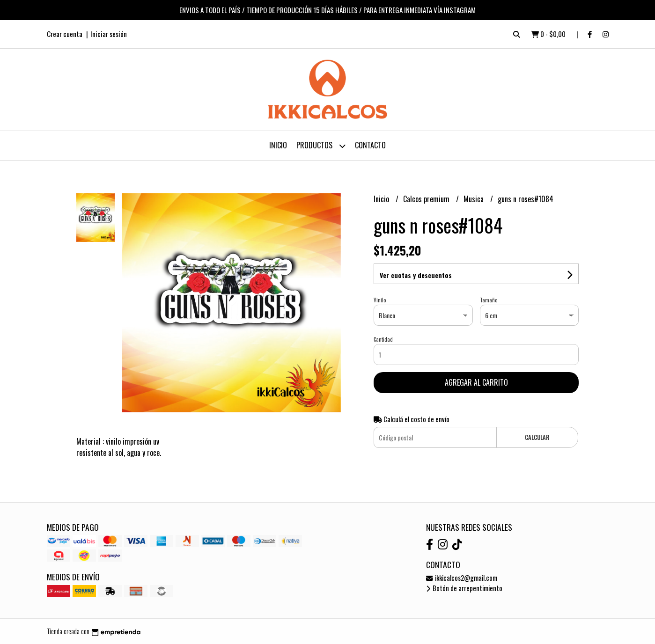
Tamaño (489, 300)
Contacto (370, 145)
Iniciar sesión (109, 34)
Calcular (537, 437)
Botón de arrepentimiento (464, 588)
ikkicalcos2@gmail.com (462, 578)
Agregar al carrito (476, 382)
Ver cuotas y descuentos (416, 275)
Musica (475, 199)
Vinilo (380, 300)
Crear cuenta (65, 34)
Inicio (278, 145)
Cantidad (383, 339)
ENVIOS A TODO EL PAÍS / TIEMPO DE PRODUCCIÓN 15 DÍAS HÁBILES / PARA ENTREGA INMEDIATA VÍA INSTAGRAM (327, 10)
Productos (321, 146)
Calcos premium (427, 199)
